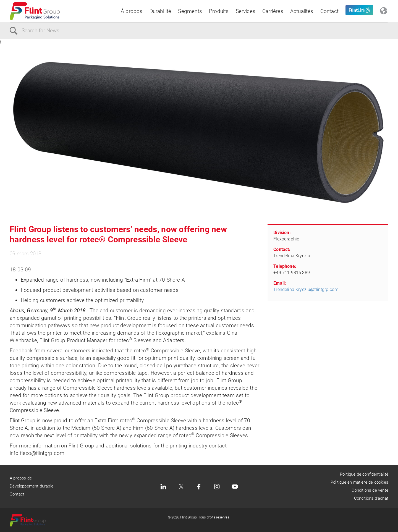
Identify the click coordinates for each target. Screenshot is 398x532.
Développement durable (32, 486)
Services (246, 11)
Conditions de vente (370, 490)
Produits (219, 11)
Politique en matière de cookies (359, 482)
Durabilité (160, 11)
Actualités (302, 11)
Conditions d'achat (371, 498)
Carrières (273, 11)
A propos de (21, 478)
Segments (190, 11)
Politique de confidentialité (364, 474)
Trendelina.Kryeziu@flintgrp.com (306, 289)
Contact (329, 11)
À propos (132, 11)
